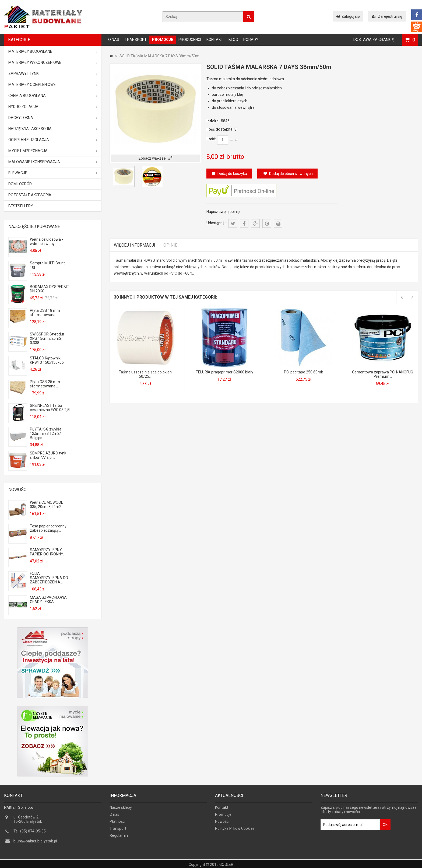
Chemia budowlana (53, 96)
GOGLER (226, 863)
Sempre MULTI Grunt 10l (47, 265)
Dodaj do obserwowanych (288, 174)
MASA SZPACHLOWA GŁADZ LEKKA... (48, 600)
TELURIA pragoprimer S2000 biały (224, 372)
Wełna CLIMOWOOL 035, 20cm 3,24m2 (46, 505)
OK (385, 827)
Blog (233, 40)
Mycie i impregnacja (53, 151)
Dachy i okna (53, 118)
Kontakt (215, 40)
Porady (251, 40)
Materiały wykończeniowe (53, 62)
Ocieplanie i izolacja (53, 140)
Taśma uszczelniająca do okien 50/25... (145, 374)
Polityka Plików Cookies (235, 831)
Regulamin (119, 838)
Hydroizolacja (53, 107)
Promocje (163, 40)
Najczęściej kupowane (34, 227)
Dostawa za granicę (374, 40)
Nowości (18, 490)
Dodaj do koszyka (232, 174)
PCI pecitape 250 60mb (304, 372)
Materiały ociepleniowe (53, 85)
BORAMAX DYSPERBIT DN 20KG (50, 289)
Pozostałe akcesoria (30, 195)
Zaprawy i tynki (53, 73)
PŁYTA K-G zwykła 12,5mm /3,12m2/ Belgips (46, 433)
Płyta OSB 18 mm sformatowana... (45, 313)
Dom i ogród (20, 184)
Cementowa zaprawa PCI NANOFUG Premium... (383, 374)
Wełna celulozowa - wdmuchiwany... (46, 241)
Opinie (170, 245)
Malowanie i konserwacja (53, 162)
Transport (136, 40)
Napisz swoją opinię (223, 212)
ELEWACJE (53, 173)
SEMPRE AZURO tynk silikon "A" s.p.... (48, 455)
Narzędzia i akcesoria (53, 129)
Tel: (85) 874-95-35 (30, 834)
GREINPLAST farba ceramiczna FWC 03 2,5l (50, 408)
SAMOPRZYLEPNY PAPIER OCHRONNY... (48, 552)
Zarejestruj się (387, 16)
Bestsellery (21, 206)
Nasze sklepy (121, 810)
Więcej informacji (135, 245)
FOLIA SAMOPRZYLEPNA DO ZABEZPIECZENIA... (49, 578)
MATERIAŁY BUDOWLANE (53, 51)
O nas (114, 40)
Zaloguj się (348, 16)
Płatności (117, 824)
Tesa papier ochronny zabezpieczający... (48, 528)
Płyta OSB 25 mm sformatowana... (45, 384)
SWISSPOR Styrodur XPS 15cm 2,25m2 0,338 (47, 338)
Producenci (190, 40)
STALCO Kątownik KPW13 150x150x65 (47, 360)
